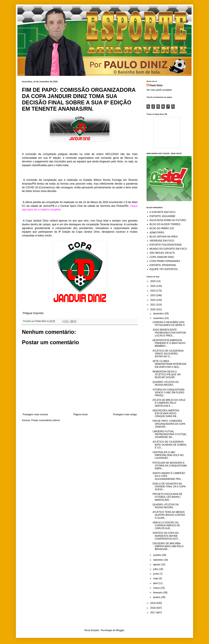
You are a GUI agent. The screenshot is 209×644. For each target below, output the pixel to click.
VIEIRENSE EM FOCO (162, 241)
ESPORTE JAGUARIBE (162, 216)
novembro (159, 318)
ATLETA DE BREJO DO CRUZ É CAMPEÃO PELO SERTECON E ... (169, 403)
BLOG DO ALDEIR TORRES (165, 224)
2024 (153, 291)
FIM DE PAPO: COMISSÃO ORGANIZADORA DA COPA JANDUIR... (169, 424)
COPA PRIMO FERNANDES (165, 261)
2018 (153, 608)
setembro (158, 560)
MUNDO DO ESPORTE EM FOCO (168, 249)
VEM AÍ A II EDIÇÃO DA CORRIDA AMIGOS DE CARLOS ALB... (166, 525)
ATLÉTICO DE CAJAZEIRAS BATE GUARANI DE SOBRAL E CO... (170, 445)
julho (156, 569)
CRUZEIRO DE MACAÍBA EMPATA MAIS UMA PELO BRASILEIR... (168, 546)
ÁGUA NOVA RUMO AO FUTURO (168, 220)
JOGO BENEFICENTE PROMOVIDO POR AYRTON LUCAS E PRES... (169, 333)
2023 (153, 295)
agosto (157, 564)
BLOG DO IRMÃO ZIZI (162, 228)
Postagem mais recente (35, 414)
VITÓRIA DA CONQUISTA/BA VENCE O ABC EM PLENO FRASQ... (168, 393)
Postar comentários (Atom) (45, 420)
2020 (153, 309)
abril (156, 583)
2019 (153, 603)
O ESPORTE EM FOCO (162, 212)
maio (156, 578)
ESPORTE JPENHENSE (163, 265)
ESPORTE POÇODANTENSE (166, 245)
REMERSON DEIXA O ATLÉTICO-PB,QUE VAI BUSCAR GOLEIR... (167, 374)
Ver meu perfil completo (159, 90)
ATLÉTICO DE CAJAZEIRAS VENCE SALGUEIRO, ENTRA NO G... (168, 354)
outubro (158, 555)
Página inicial (80, 414)
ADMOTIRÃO (157, 233)
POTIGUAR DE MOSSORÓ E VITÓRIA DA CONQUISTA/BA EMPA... (170, 466)
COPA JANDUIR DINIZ (162, 257)
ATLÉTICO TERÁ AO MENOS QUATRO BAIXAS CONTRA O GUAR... (169, 515)
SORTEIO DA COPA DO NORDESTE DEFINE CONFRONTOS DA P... (166, 536)
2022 (153, 300)
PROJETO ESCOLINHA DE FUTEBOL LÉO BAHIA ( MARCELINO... (167, 497)
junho (156, 574)
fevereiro (158, 593)
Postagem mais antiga (125, 414)
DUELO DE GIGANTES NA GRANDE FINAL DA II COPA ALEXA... (169, 487)
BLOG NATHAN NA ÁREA (164, 237)
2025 (153, 286)
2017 (153, 613)
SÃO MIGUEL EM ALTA (162, 253)
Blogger (120, 630)
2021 (153, 305)
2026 (153, 281)
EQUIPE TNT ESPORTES (164, 269)
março (157, 588)
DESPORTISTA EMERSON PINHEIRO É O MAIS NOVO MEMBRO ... (169, 343)
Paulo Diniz (156, 85)
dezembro (159, 314)
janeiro (157, 597)
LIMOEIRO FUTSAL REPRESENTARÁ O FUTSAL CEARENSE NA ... (170, 434)
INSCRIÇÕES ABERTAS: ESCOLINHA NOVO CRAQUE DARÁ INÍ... (166, 413)
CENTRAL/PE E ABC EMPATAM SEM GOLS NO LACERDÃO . (168, 455)
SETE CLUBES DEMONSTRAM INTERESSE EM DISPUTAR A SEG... (170, 364)
